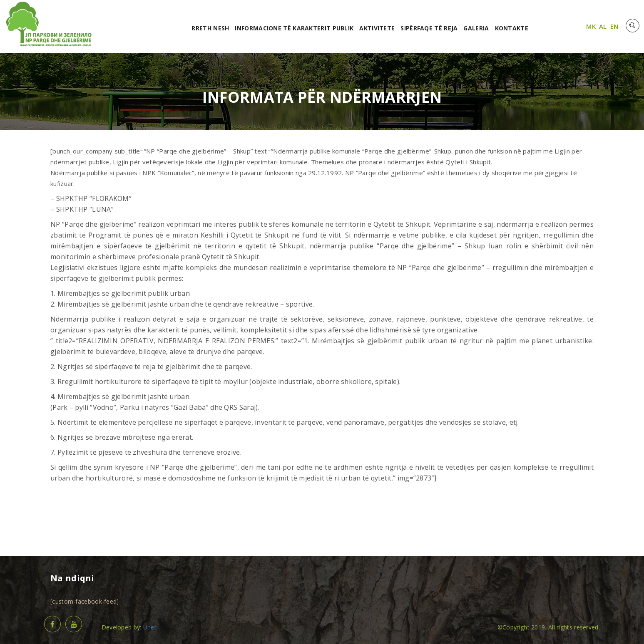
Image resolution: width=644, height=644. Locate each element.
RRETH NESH (210, 28)
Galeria (476, 28)
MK (591, 26)
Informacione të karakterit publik (294, 28)
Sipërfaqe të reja (429, 28)
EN (614, 26)
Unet (150, 627)
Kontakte (512, 28)
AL (603, 26)
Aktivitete (377, 28)
